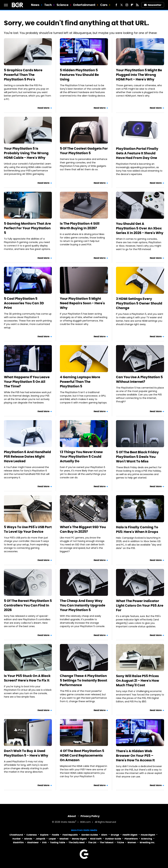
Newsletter (153, 5)
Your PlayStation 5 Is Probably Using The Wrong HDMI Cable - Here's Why (26, 153)
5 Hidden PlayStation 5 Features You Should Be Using (79, 75)
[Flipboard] (132, 5)
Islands (28, 839)
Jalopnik (40, 839)
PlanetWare (131, 839)
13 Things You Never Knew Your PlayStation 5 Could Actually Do (81, 457)
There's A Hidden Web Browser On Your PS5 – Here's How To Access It (135, 756)
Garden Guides (90, 835)
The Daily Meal (77, 843)
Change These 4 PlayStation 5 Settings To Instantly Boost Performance (84, 680)
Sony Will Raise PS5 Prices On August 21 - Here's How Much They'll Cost (137, 681)
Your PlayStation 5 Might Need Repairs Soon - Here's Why (82, 303)
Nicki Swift (96, 839)
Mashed (64, 839)
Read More (43, 108)
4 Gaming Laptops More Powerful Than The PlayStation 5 (80, 382)
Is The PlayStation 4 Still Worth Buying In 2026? (80, 226)
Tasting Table (58, 843)
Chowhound (16, 835)
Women (132, 843)
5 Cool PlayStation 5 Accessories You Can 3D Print (24, 303)
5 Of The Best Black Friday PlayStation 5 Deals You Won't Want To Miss (137, 457)
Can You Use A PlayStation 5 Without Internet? (139, 379)
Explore (44, 835)
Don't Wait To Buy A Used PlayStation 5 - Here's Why (26, 753)
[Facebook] (116, 5)
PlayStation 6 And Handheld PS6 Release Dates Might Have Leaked (27, 457)
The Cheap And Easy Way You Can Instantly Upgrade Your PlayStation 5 (83, 605)
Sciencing (147, 839)
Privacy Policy (90, 816)
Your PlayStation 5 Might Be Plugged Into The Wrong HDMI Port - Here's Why (139, 75)
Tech (48, 5)
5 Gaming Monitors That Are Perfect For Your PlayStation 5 (27, 228)
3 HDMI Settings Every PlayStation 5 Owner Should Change (139, 303)
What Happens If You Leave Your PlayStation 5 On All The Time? (27, 382)
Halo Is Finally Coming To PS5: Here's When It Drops (137, 529)
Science (63, 5)
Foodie (55, 835)
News (35, 5)
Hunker (17, 839)
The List (92, 843)
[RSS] (137, 5)
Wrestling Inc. (147, 843)
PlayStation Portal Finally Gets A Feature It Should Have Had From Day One (137, 153)
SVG (44, 843)
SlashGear (33, 843)
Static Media (68, 822)
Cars (104, 5)
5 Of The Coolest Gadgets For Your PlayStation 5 (84, 151)
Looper (52, 839)
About (72, 816)
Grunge (115, 835)
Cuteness (32, 835)
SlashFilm (18, 843)
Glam (104, 835)
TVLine (120, 843)
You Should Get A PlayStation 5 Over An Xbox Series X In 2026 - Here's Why (140, 228)
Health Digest (130, 835)
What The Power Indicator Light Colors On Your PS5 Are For (140, 605)
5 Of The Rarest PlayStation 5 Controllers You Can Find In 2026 (28, 605)
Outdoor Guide (113, 839)
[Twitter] (122, 5)
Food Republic (70, 835)
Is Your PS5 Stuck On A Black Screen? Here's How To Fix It (27, 678)
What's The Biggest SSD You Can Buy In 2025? (83, 529)
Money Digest (79, 839)
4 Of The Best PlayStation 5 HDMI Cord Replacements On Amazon (82, 755)
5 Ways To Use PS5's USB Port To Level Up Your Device (28, 529)
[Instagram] (127, 5)
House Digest (148, 835)
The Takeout (107, 843)
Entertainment (84, 5)
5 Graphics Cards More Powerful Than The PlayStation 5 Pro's (23, 75)
